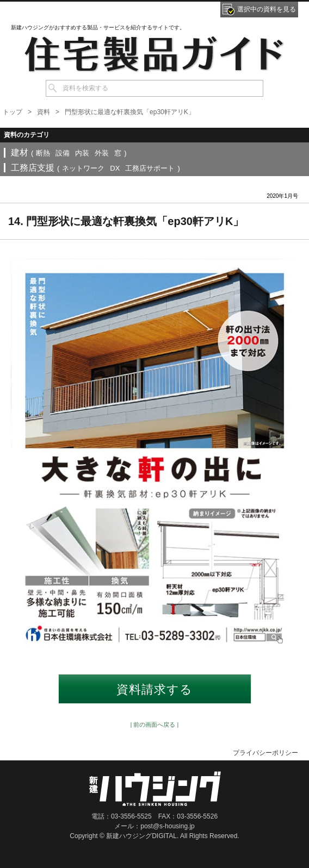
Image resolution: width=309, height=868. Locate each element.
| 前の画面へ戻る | (155, 725)
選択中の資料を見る (267, 9)
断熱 (43, 153)
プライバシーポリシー (265, 753)
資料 (44, 112)
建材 (20, 152)
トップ (13, 112)
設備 (63, 153)
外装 (102, 153)
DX (115, 168)
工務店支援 (33, 168)
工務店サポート (150, 168)
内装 (82, 153)
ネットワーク (83, 168)
